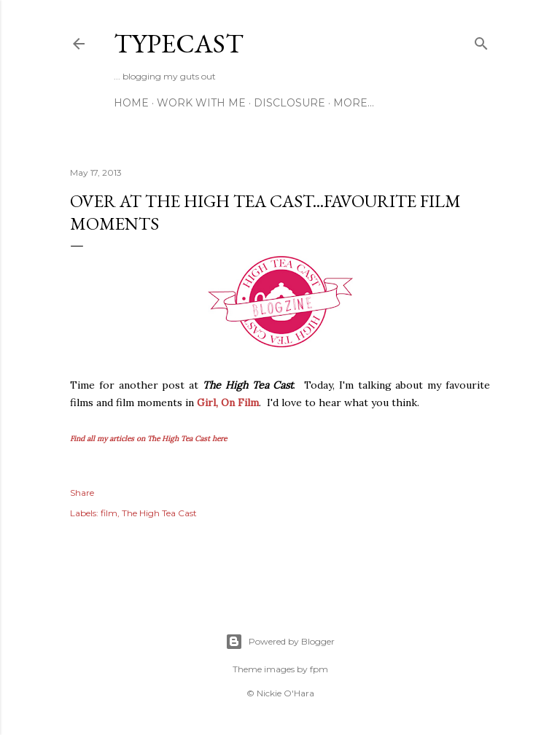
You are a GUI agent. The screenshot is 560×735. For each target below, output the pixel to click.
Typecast (179, 43)
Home (131, 103)
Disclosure (289, 103)
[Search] (481, 40)
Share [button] (82, 493)
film (109, 513)
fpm (319, 669)
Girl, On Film (228, 402)
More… (354, 103)
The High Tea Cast (159, 513)
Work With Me (201, 103)
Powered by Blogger (280, 642)
